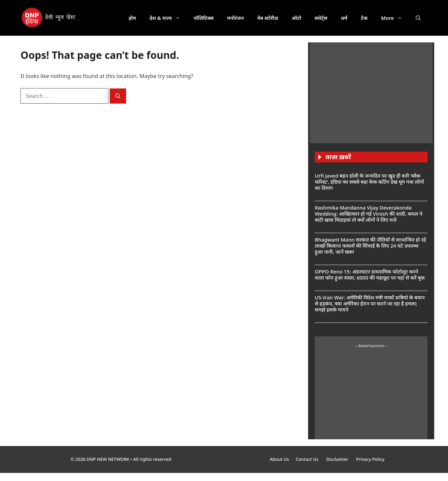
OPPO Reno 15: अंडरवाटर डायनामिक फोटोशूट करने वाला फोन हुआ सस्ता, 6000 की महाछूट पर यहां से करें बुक (370, 274)
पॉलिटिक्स (204, 18)
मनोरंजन (235, 18)
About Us (279, 459)
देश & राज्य (168, 18)
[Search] (118, 96)
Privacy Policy (370, 459)
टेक (364, 18)
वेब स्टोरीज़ (268, 18)
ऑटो (296, 18)
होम (133, 18)
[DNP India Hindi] (49, 18)
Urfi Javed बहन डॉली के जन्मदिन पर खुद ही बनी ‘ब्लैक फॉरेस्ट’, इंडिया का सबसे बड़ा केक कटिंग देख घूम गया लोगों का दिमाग (369, 182)
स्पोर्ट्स (321, 18)
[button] (418, 18)
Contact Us (308, 459)
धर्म (344, 18)
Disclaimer (338, 459)
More (395, 18)
